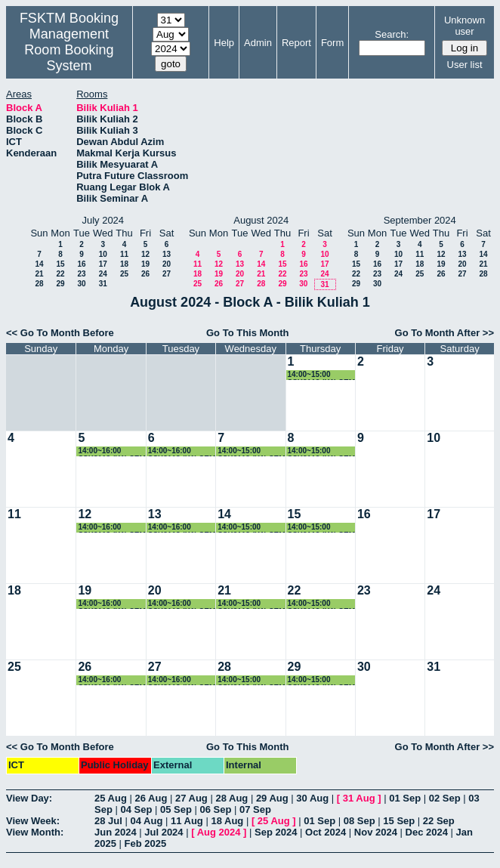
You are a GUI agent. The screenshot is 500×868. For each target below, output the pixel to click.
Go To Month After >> (444, 333)
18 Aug (227, 821)
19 (145, 264)
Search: (392, 34)
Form (332, 43)
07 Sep (255, 809)
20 (167, 264)
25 (124, 274)
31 (103, 284)
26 (145, 274)
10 (103, 254)
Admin (258, 43)
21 (39, 274)
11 (124, 254)
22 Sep (439, 821)
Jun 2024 (116, 832)
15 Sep (399, 821)
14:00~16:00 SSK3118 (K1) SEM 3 (111, 451)
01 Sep (405, 798)
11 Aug (187, 821)
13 (167, 254)
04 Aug (146, 821)
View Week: (33, 821)
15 (60, 264)
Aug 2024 (219, 832)
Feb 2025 (146, 843)
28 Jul (108, 821)
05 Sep (176, 809)
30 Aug (312, 798)
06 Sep (216, 809)
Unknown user (465, 26)
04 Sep (136, 809)
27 (167, 274)
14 (39, 264)
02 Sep (445, 798)
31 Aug (359, 798)
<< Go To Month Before (60, 333)
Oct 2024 (326, 832)
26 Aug (151, 798)
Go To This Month (248, 333)
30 (81, 284)
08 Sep (360, 821)
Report (296, 43)
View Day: (29, 798)
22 (60, 274)
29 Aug (272, 798)
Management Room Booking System (69, 50)
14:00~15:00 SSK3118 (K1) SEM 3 (321, 375)
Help (224, 43)
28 (39, 284)
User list (465, 65)
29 (60, 284)
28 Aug (231, 798)
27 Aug (191, 798)
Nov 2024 (376, 832)
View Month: (35, 832)
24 (103, 274)
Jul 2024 (164, 832)
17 (103, 264)
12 (145, 254)
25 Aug (111, 798)
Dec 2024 (427, 832)
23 (81, 274)
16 (81, 264)
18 (124, 264)
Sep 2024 (276, 832)
